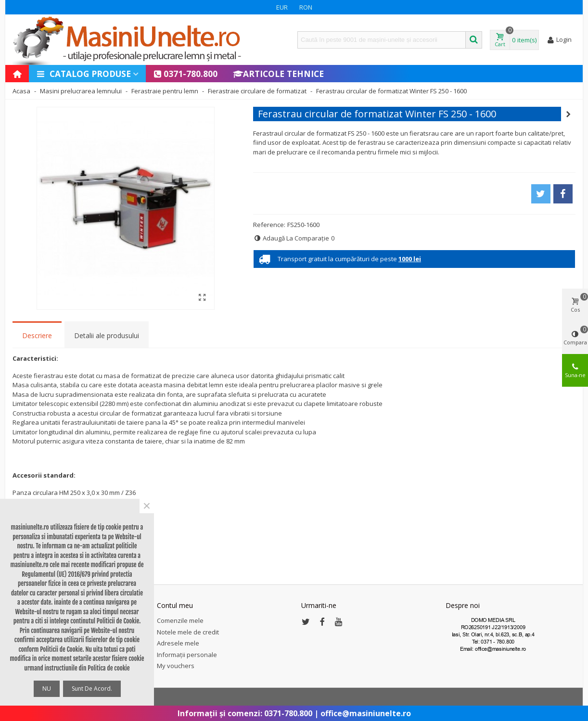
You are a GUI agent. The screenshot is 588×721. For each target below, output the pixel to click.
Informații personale (187, 655)
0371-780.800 (185, 74)
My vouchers (176, 666)
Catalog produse (83, 74)
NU (47, 689)
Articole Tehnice (278, 74)
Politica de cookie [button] (109, 668)
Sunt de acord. (92, 689)
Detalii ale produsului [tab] (107, 335)
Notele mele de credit (188, 632)
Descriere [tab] (37, 335)
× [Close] (147, 506)
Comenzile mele (180, 620)
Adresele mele (178, 643)
